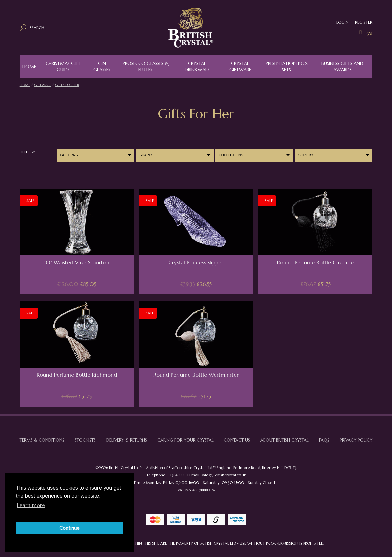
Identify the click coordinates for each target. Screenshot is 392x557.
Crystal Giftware (240, 67)
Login (342, 22)
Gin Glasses (102, 67)
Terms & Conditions (42, 440)
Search (37, 28)
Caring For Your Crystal (185, 440)
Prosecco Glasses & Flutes (145, 67)
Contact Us (237, 440)
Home (29, 67)
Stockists (85, 440)
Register (364, 22)
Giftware (43, 85)
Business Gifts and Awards (342, 67)
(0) (369, 34)
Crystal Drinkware (197, 67)
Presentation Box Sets (287, 67)
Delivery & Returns (127, 440)
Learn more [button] (31, 505)
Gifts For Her (67, 85)
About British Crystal (284, 440)
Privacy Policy (356, 440)
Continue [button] (69, 528)
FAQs (324, 440)
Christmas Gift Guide (63, 67)
